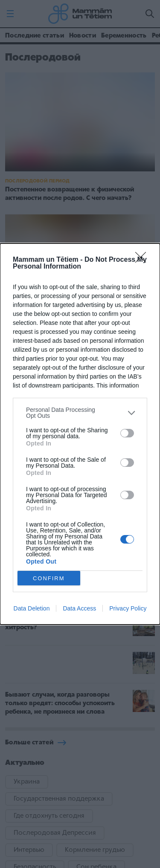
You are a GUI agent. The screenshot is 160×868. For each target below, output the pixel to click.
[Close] (143, 260)
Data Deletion (32, 608)
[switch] (127, 433)
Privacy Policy (128, 608)
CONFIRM (49, 578)
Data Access (79, 608)
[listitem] (80, 413)
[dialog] (80, 434)
